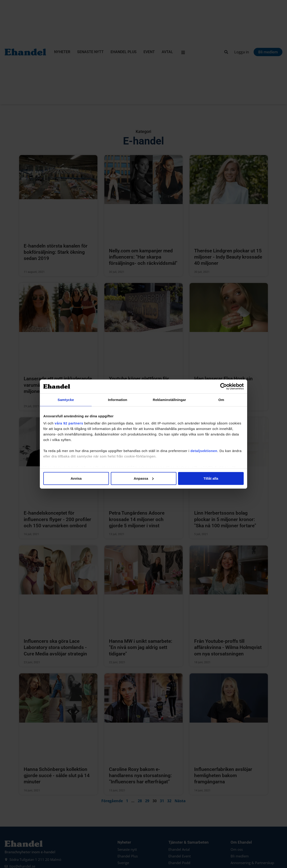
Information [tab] (118, 399)
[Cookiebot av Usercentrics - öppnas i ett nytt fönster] (224, 386)
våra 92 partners (69, 423)
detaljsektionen (204, 451)
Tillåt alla (211, 478)
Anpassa (144, 478)
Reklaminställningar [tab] (169, 399)
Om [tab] (221, 399)
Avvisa (76, 478)
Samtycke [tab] (66, 399)
